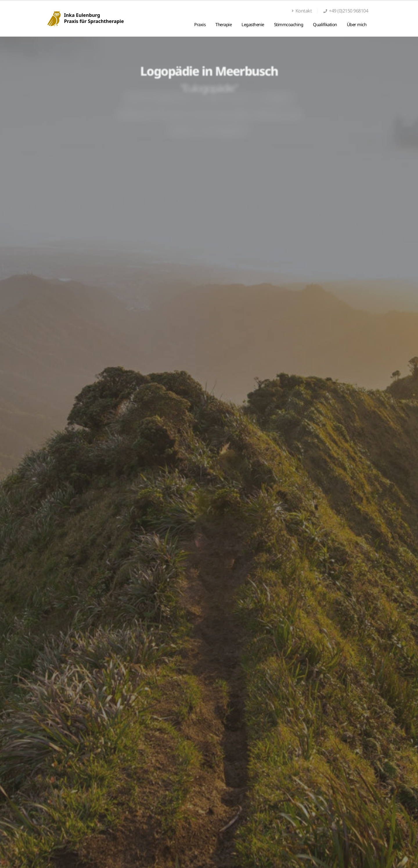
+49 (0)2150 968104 (348, 11)
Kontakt (302, 11)
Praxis (200, 24)
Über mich (357, 24)
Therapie (224, 24)
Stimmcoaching (289, 24)
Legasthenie (253, 24)
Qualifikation (325, 24)
